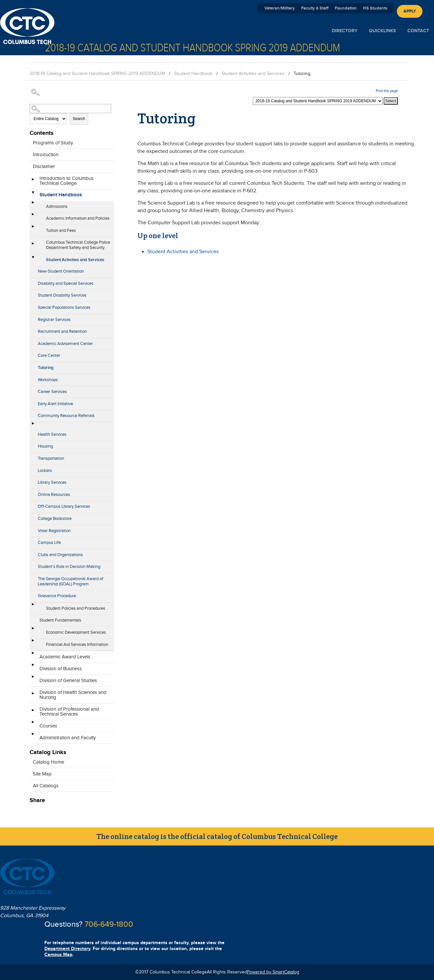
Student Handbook (193, 74)
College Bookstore (55, 519)
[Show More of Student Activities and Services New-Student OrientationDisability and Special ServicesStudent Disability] (33, 258)
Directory (345, 31)
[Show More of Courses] (33, 724)
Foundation (346, 8)
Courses (48, 726)
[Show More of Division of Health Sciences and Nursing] (33, 696)
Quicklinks (382, 31)
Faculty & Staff (315, 8)
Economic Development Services (76, 632)
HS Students (375, 8)
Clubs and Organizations (60, 555)
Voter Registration (54, 531)
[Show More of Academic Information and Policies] (33, 216)
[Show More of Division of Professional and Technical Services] (33, 712)
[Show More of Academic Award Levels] (33, 655)
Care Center (49, 355)
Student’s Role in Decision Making (69, 567)
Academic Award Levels (65, 657)
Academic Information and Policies (78, 218)
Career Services (52, 392)
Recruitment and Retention (62, 331)
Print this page (387, 91)
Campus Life (49, 543)
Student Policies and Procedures (76, 608)
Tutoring (46, 368)
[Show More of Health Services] (33, 426)
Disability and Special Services (66, 283)
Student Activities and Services (253, 74)
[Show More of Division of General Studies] (33, 679)
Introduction (46, 155)
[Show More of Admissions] (33, 205)
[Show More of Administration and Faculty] (33, 736)
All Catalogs (46, 786)
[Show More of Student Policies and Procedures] (33, 606)
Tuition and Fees (61, 231)
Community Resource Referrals (66, 416)
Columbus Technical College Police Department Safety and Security (78, 245)
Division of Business (61, 669)
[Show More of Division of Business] (33, 667)
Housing (45, 446)
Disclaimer (44, 167)
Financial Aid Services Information (77, 645)
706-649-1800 (109, 924)
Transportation (51, 458)
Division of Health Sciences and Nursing (73, 695)
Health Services (52, 434)
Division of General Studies (68, 681)
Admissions (57, 207)
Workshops (48, 380)
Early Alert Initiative (55, 404)
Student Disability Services (62, 295)
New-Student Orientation (61, 271)
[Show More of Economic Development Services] (33, 630)
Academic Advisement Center (65, 344)
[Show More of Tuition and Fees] (33, 229)
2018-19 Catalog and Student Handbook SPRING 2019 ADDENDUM (97, 74)
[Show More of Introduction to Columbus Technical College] (33, 182)
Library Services (52, 482)
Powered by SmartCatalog (273, 972)
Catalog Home (48, 762)
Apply (410, 11)
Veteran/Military (280, 8)
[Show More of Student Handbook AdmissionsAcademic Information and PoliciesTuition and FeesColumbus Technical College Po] (33, 193)
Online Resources (54, 495)
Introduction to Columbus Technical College (67, 181)
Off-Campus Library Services (64, 506)
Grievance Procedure (57, 596)
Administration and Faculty (68, 738)
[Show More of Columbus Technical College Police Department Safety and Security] (33, 246)
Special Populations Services (64, 307)
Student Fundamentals (60, 620)
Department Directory (67, 949)
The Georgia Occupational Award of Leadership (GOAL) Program (71, 581)
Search (79, 119)
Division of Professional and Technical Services (69, 712)
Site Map (42, 774)
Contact (418, 31)
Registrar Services (54, 320)
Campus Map (58, 955)
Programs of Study (53, 143)
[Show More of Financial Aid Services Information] (33, 643)
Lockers (45, 471)
